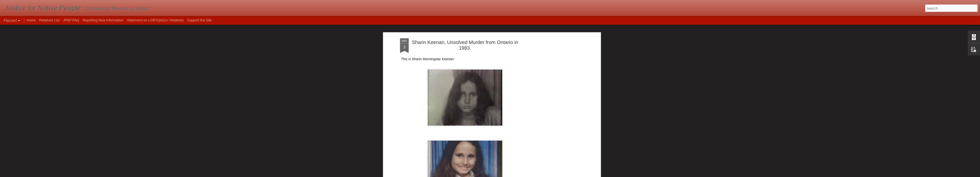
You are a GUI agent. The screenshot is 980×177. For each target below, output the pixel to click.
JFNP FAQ (71, 20)
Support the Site (199, 20)
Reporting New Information (103, 20)
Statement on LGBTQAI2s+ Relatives (155, 20)
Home (31, 20)
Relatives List (49, 20)
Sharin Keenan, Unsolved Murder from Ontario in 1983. (465, 43)
